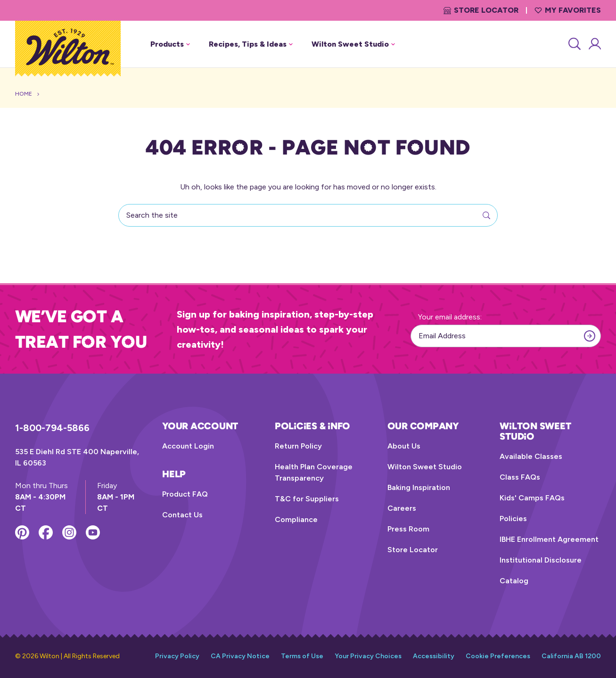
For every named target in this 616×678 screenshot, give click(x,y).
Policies (513, 519)
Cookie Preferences (498, 656)
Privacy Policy (177, 656)
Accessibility (434, 656)
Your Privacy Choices (368, 656)
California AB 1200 (571, 656)
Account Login (188, 446)
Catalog (514, 581)
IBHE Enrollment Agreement (549, 539)
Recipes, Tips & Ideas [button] (251, 44)
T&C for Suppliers (307, 499)
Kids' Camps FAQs (532, 498)
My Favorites (568, 10)
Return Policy (298, 446)
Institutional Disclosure (541, 560)
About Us (404, 446)
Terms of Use (302, 656)
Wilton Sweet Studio (425, 467)
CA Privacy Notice (240, 656)
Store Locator (481, 10)
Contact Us (182, 515)
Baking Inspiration (419, 487)
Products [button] (170, 44)
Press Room (408, 529)
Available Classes (531, 456)
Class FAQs (520, 477)
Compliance (296, 519)
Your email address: (450, 317)
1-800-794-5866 (52, 428)
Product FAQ (185, 494)
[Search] (574, 44)
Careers (402, 508)
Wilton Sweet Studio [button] (353, 44)
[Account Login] (594, 44)
